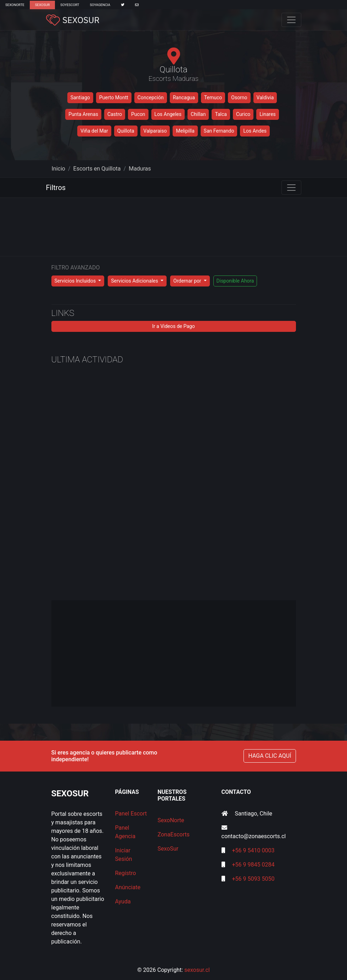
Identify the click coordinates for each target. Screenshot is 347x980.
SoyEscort (70, 5)
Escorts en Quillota (97, 169)
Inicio (58, 169)
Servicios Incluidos (76, 281)
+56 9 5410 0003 (253, 850)
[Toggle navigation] (291, 20)
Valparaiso (155, 131)
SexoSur (42, 5)
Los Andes (255, 131)
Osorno (239, 98)
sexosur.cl (197, 970)
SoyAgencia (100, 5)
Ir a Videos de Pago (173, 326)
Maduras (140, 169)
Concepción (151, 98)
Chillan (198, 114)
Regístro (126, 873)
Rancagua (184, 98)
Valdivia (265, 98)
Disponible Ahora (235, 281)
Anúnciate (128, 887)
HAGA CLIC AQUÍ (270, 756)
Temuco (213, 98)
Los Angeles (168, 114)
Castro (115, 114)
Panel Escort (131, 814)
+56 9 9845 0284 (253, 865)
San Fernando (219, 131)
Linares (268, 114)
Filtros (56, 188)
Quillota (126, 131)
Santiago (80, 98)
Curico (243, 114)
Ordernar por (188, 281)
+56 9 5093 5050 (253, 879)
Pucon (138, 114)
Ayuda (123, 901)
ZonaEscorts (174, 834)
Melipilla (185, 131)
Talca (221, 114)
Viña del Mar (94, 131)
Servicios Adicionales (135, 281)
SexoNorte (15, 5)
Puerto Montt (114, 98)
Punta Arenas (83, 114)
